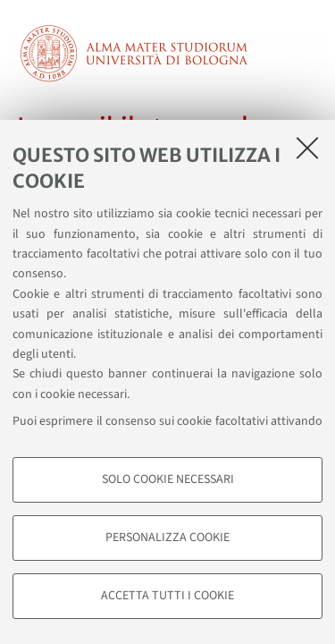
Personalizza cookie (167, 538)
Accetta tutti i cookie (167, 596)
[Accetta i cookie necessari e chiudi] (307, 148)
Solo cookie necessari (168, 479)
